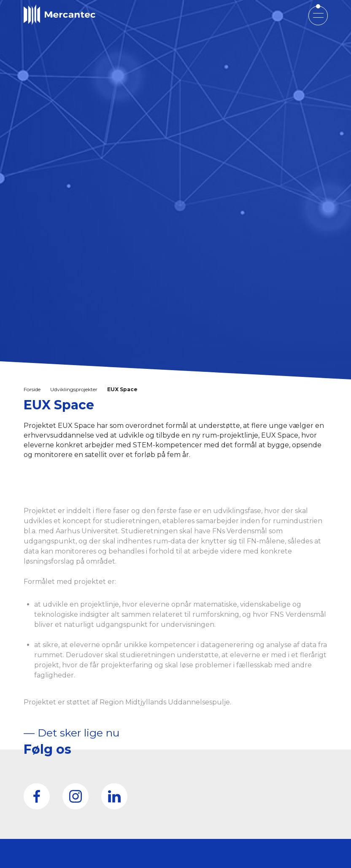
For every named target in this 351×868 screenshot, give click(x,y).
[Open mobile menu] (318, 15)
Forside (32, 389)
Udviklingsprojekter (74, 389)
